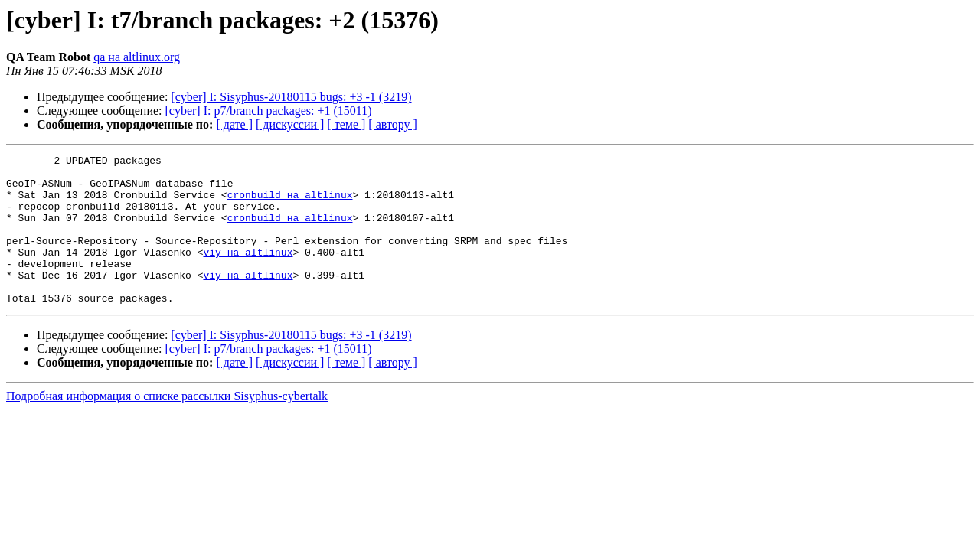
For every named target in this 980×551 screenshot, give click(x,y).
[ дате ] (234, 124)
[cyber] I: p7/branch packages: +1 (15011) (269, 111)
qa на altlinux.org (137, 57)
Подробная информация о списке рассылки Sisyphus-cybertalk (167, 426)
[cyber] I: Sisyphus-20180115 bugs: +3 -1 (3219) (291, 97)
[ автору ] (392, 124)
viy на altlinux (248, 272)
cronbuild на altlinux (290, 204)
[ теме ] (346, 124)
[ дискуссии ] (290, 124)
